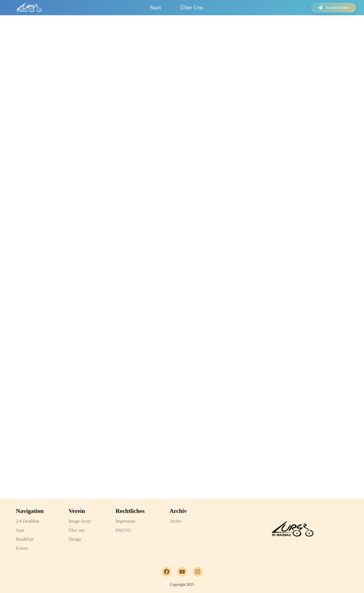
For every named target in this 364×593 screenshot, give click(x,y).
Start (155, 7)
